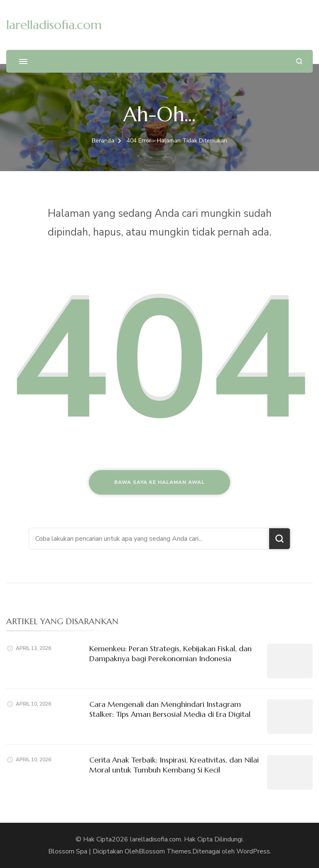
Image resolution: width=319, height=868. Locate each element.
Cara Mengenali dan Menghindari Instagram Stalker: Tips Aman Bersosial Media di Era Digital (170, 709)
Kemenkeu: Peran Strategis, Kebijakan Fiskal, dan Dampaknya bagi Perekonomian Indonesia (171, 653)
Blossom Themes (165, 851)
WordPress (253, 851)
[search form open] (299, 61)
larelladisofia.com (54, 25)
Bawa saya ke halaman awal (159, 482)
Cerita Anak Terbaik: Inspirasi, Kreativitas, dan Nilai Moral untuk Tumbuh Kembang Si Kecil (174, 765)
